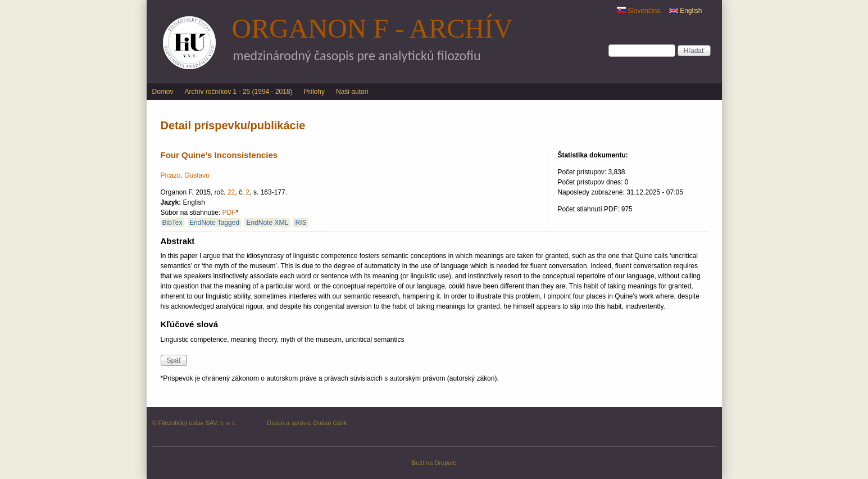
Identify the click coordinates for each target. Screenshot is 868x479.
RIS (301, 223)
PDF (229, 213)
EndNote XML (267, 223)
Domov (163, 92)
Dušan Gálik (330, 423)
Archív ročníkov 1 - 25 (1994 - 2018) (239, 92)
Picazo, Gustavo (185, 175)
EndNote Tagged (214, 223)
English (686, 11)
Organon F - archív (372, 28)
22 (231, 192)
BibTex (172, 223)
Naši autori (352, 92)
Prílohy (314, 92)
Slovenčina (639, 11)
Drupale (445, 463)
